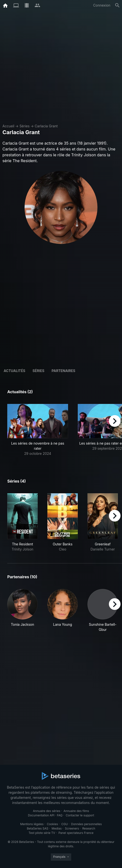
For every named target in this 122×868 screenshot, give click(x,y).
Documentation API (41, 815)
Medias (57, 828)
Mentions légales (32, 824)
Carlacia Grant (46, 126)
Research (89, 828)
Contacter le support (80, 815)
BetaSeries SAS (38, 828)
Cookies (52, 824)
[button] (38, 430)
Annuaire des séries (47, 811)
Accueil (8, 126)
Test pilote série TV (42, 833)
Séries (25, 126)
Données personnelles (86, 824)
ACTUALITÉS (14, 371)
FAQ (60, 815)
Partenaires (63, 371)
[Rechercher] (117, 5)
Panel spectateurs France (76, 833)
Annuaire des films (76, 811)
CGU (65, 824)
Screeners (72, 828)
